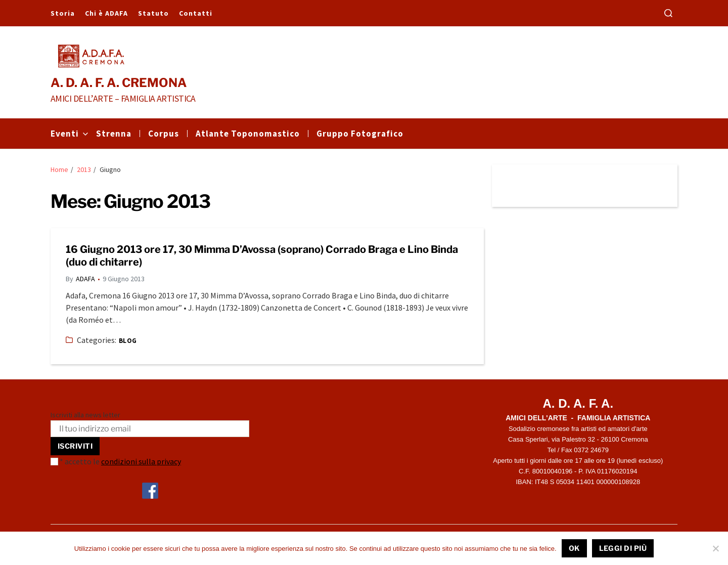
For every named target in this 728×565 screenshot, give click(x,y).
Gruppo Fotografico (360, 134)
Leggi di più (623, 548)
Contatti (196, 13)
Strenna (114, 134)
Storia (63, 13)
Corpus (164, 134)
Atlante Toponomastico (248, 134)
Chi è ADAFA (106, 13)
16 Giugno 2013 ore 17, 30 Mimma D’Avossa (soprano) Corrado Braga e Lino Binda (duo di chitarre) (262, 256)
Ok (574, 548)
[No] (715, 548)
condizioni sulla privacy (141, 461)
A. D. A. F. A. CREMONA (119, 83)
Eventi (69, 134)
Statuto (153, 13)
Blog (128, 341)
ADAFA (85, 279)
